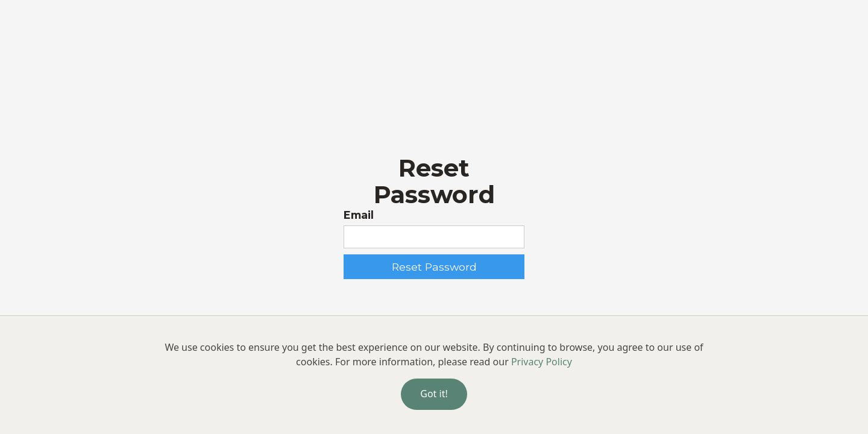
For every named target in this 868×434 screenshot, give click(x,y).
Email (359, 215)
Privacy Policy (542, 362)
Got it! (434, 394)
